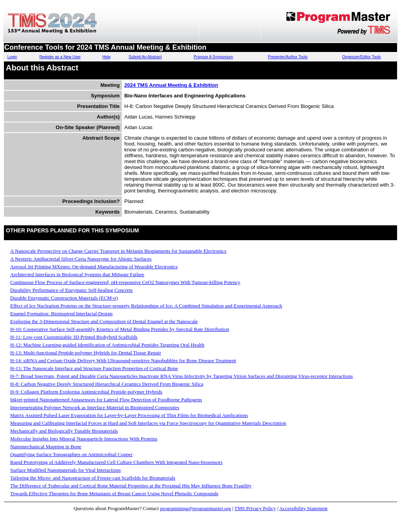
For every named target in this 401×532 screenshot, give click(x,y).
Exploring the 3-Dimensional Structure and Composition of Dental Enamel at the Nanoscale (104, 321)
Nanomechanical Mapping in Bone (46, 447)
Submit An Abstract (145, 57)
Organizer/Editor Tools (362, 57)
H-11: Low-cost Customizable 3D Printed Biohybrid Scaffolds (74, 337)
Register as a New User (60, 57)
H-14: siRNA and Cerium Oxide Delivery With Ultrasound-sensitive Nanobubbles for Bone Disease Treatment (123, 360)
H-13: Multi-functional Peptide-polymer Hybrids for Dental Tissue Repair (86, 353)
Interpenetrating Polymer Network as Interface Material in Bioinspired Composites (95, 407)
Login (12, 57)
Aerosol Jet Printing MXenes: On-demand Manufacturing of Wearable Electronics (94, 267)
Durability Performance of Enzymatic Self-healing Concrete (71, 290)
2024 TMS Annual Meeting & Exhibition (171, 85)
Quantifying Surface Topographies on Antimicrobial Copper (71, 454)
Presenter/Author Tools (288, 57)
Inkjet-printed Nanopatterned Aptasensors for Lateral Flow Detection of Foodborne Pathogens (106, 400)
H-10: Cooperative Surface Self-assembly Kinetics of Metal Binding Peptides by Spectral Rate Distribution (120, 329)
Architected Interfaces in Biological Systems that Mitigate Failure (77, 274)
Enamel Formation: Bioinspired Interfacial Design (61, 314)
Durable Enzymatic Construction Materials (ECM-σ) (64, 298)
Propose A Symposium (213, 57)
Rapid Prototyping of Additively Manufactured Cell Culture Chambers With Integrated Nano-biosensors (116, 462)
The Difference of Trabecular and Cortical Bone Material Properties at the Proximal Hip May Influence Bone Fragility (131, 486)
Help (107, 57)
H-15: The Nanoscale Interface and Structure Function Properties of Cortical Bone (94, 368)
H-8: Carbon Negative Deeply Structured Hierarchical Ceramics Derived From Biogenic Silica (107, 384)
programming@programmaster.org (196, 508)
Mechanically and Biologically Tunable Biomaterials (64, 431)
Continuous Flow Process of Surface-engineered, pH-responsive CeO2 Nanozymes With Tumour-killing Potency (125, 282)
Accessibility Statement (303, 508)
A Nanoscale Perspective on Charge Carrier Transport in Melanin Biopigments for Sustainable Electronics (118, 251)
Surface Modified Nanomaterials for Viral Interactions (65, 470)
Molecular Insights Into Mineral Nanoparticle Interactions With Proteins (84, 439)
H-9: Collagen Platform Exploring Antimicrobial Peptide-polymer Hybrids (86, 392)
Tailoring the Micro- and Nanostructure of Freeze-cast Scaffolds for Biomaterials (93, 478)
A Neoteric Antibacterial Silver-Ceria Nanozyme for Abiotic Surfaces (81, 259)
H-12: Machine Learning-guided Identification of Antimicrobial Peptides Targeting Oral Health (107, 345)
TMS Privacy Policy (255, 508)
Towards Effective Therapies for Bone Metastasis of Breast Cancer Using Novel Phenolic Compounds (114, 493)
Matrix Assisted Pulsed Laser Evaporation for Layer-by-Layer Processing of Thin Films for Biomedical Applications (129, 415)
